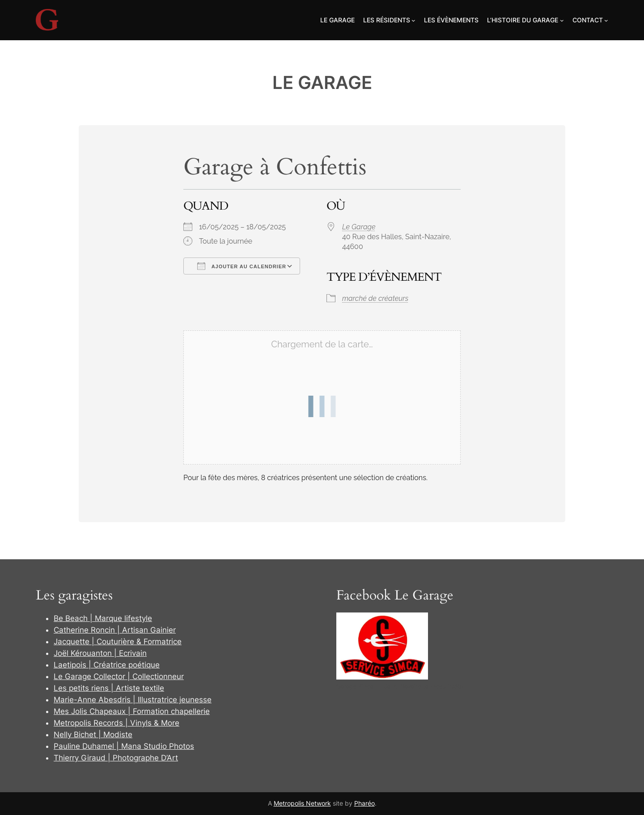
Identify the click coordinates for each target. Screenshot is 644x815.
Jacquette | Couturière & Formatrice (118, 642)
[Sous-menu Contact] (606, 20)
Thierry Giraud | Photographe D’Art (116, 758)
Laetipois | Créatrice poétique (107, 665)
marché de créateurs (375, 298)
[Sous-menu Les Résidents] (413, 20)
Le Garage (322, 82)
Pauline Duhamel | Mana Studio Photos (124, 746)
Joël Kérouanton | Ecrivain (100, 653)
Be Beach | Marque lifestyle (103, 618)
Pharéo (364, 803)
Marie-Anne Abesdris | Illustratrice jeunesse (133, 700)
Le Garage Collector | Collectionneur (119, 676)
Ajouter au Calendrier (242, 266)
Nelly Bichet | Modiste (93, 735)
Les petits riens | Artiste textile (109, 688)
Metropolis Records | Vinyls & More (117, 723)
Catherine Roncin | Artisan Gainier (115, 630)
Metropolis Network (302, 803)
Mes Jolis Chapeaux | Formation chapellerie (132, 711)
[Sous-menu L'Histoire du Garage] (562, 20)
